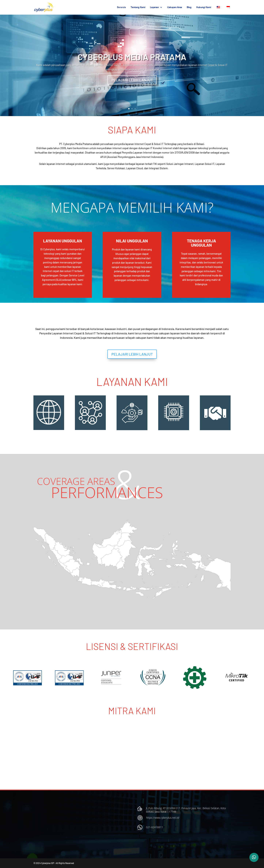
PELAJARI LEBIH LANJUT (132, 80)
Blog (189, 7)
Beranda (121, 7)
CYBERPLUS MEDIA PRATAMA (132, 57)
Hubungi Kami (204, 7)
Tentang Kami (138, 7)
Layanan (154, 7)
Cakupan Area (175, 7)
